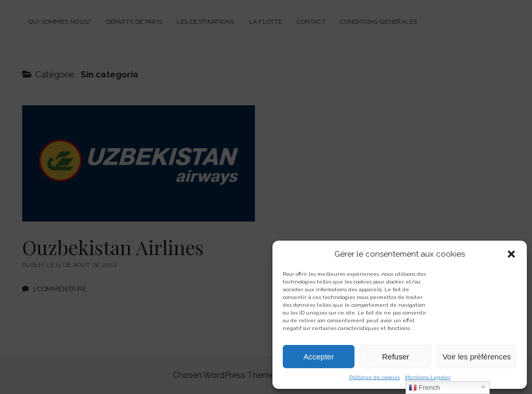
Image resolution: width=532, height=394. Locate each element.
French (424, 388)
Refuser (396, 357)
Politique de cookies (375, 377)
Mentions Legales (428, 377)
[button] (511, 254)
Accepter (319, 357)
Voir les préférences (477, 357)
